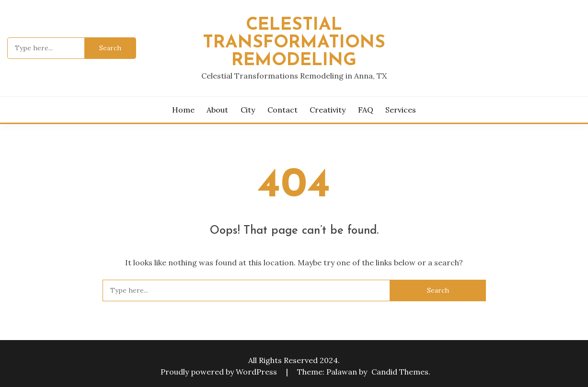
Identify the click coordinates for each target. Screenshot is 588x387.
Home (183, 110)
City (248, 110)
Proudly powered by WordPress (220, 372)
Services (401, 110)
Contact (282, 110)
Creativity (328, 110)
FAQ (366, 110)
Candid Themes (400, 372)
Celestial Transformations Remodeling (294, 43)
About (217, 110)
